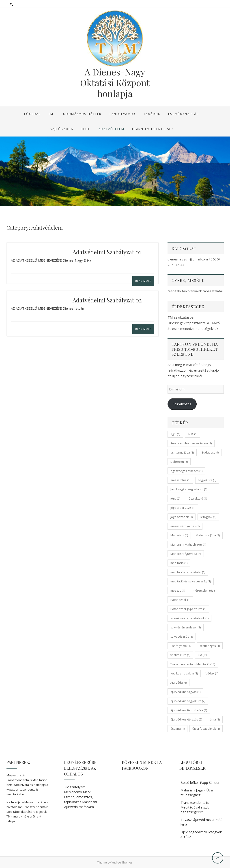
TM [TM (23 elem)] (203, 655)
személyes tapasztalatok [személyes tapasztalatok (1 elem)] (189, 618)
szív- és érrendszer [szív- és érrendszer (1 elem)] (186, 627)
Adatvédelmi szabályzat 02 (107, 300)
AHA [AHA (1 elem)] (193, 434)
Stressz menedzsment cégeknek (193, 328)
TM (51, 114)
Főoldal (32, 114)
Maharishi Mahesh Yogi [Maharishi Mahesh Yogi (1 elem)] (188, 544)
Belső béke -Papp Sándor (200, 782)
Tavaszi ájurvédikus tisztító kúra (202, 822)
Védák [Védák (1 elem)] (212, 673)
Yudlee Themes (122, 862)
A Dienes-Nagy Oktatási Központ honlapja (115, 83)
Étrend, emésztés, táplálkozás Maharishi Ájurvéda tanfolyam (80, 802)
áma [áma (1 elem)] (215, 719)
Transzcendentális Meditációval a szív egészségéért (195, 807)
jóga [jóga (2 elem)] (175, 498)
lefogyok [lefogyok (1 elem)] (208, 517)
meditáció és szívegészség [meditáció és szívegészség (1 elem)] (191, 581)
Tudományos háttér (81, 114)
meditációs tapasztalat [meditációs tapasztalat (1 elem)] (188, 572)
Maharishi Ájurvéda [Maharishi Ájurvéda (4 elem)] (186, 554)
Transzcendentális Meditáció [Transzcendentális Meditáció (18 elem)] (193, 664)
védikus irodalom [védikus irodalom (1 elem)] (184, 673)
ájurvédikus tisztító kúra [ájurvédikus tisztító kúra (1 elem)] (189, 710)
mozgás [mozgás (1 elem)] (178, 590)
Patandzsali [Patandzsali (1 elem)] (180, 600)
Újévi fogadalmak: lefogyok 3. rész (201, 834)
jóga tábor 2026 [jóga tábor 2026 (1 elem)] (183, 508)
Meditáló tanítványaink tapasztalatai (195, 291)
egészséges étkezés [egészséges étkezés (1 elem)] (186, 471)
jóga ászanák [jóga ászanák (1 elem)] (182, 517)
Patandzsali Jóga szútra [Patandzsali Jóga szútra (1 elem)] (188, 609)
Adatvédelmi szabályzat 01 (107, 252)
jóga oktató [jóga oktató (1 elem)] (197, 498)
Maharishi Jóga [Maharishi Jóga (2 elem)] (208, 535)
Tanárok (152, 114)
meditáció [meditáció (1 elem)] (179, 563)
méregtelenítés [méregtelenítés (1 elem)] (205, 590)
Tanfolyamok (123, 114)
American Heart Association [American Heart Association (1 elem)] (191, 443)
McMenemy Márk (77, 792)
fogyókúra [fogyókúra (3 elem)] (207, 480)
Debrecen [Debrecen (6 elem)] (179, 462)
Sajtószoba (62, 129)
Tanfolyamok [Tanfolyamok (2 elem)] (181, 646)
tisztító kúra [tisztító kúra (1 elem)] (180, 655)
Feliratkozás (182, 404)
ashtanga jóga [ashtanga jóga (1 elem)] (182, 452)
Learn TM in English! (153, 129)
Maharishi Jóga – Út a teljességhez (197, 792)
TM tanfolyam (75, 787)
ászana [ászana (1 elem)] (177, 729)
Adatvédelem (112, 129)
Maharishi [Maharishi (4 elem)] (179, 535)
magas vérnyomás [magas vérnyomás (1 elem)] (185, 526)
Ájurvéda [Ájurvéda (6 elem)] (178, 683)
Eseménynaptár (184, 114)
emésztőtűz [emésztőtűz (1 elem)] (180, 480)
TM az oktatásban (181, 317)
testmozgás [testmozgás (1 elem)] (210, 646)
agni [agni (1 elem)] (175, 434)
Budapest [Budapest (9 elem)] (210, 452)
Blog (86, 129)
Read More (143, 281)
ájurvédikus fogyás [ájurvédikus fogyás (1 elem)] (185, 692)
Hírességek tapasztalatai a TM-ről (194, 323)
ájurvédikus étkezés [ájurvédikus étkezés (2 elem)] (186, 719)
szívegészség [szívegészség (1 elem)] (182, 637)
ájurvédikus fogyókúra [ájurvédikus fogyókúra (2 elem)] (188, 701)
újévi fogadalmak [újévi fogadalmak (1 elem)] (206, 729)
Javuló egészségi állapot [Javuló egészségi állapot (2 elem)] (189, 489)
